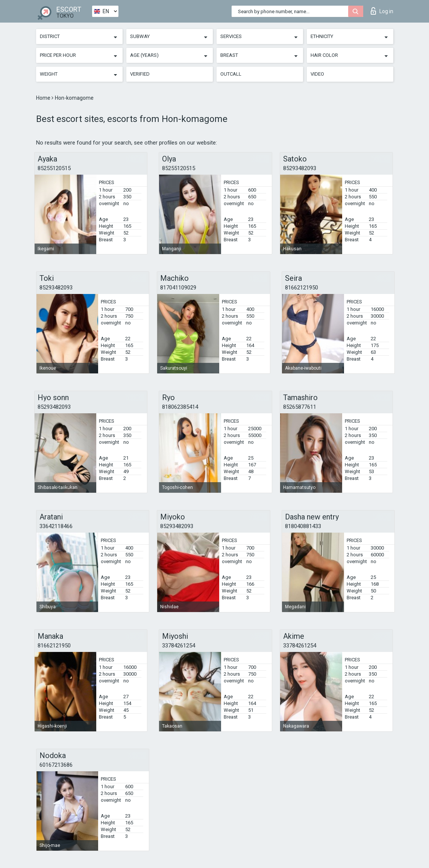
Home (44, 98)
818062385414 (180, 407)
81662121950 (302, 288)
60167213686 (56, 765)
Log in (382, 11)
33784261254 (179, 646)
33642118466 (56, 526)
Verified (140, 74)
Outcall (231, 74)
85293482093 (300, 168)
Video (317, 74)
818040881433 (303, 526)
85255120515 (54, 168)
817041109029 (178, 288)
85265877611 (300, 407)
